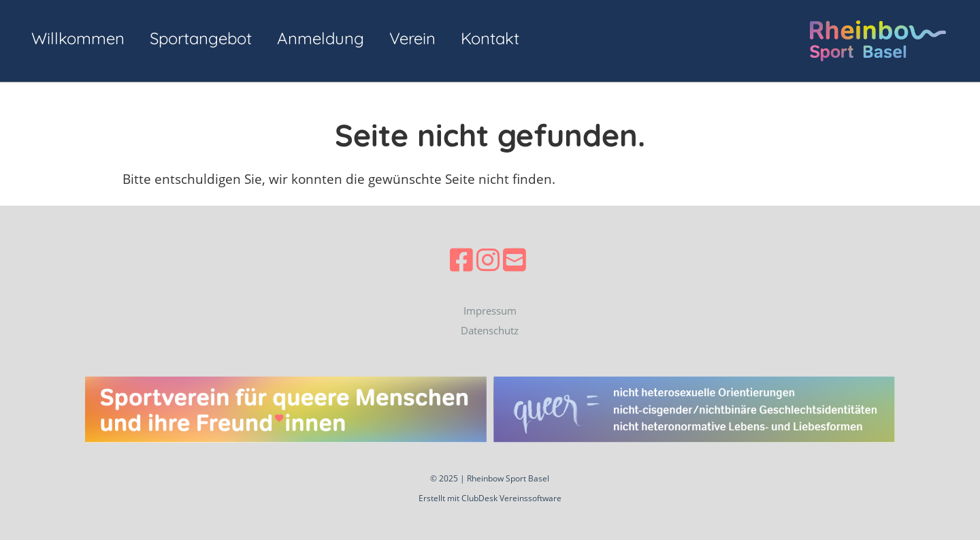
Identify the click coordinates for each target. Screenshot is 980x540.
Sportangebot (201, 38)
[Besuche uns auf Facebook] (461, 259)
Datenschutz (490, 330)
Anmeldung (321, 38)
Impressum (490, 311)
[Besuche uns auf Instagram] (488, 259)
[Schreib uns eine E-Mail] (514, 259)
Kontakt (490, 38)
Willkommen (78, 38)
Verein (412, 38)
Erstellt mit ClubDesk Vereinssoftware (490, 498)
